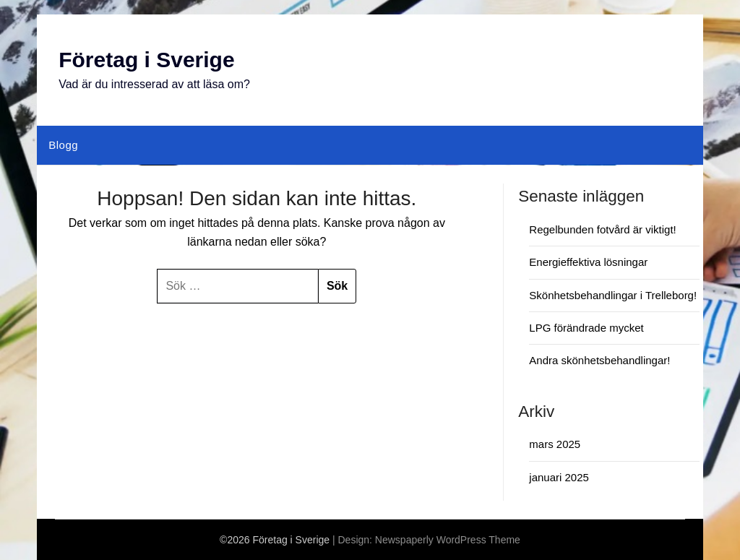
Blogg (63, 145)
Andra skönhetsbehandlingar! (599, 360)
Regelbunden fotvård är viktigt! (602, 229)
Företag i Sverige (146, 60)
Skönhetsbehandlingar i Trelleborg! (613, 295)
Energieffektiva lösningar (588, 262)
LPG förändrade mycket (586, 328)
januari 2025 (559, 477)
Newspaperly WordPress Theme (448, 540)
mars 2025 (555, 444)
